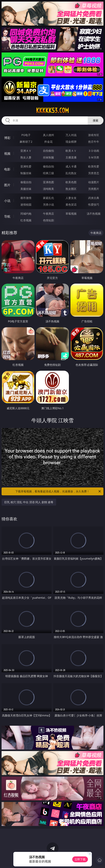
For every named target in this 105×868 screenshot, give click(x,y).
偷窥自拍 (26, 182)
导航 (7, 216)
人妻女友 (71, 198)
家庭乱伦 (48, 198)
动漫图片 (94, 182)
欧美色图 (71, 182)
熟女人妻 (26, 157)
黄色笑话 (71, 205)
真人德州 (48, 135)
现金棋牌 (71, 142)
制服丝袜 (26, 173)
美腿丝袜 (26, 189)
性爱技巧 (94, 205)
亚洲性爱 (26, 166)
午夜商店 (48, 214)
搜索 (96, 120)
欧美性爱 (94, 166)
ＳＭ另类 (94, 157)
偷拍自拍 (48, 166)
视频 (7, 154)
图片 (7, 185)
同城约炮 (26, 214)
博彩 (7, 138)
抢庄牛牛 (94, 142)
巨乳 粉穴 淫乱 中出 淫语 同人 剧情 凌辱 (29, 502)
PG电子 (26, 135)
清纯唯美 (48, 189)
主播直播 (71, 157)
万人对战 (71, 135)
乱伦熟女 (71, 173)
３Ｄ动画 (94, 151)
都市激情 (26, 198)
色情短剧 (48, 220)
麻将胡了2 (26, 142)
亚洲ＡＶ (26, 151)
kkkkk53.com (52, 110)
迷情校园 (26, 205)
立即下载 (80, 859)
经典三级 (48, 173)
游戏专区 (94, 135)
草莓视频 (71, 214)
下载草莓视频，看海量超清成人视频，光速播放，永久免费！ (58, 491)
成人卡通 (71, 166)
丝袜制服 (48, 157)
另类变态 (94, 173)
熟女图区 (71, 189)
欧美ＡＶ (71, 151)
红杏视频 (26, 220)
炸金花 (48, 142)
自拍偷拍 (48, 151)
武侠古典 (94, 198)
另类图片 (94, 189)
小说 (7, 201)
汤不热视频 (94, 214)
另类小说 (48, 205)
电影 (7, 169)
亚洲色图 (48, 182)
